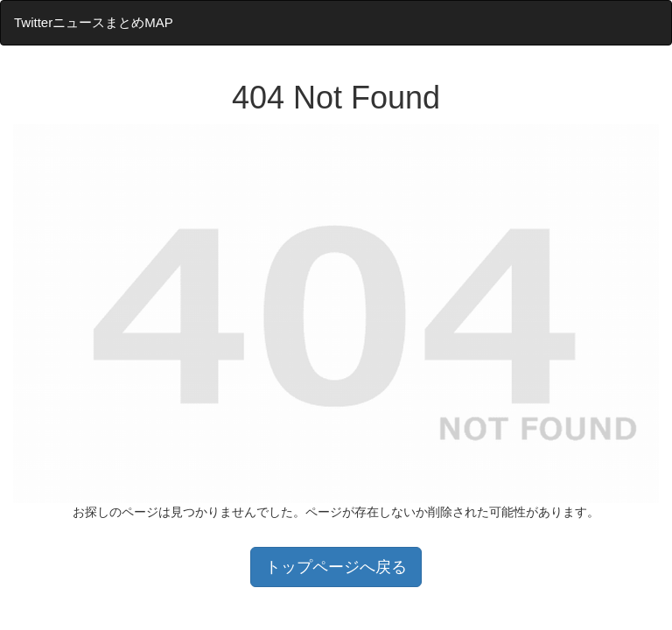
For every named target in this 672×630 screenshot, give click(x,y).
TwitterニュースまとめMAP (94, 22)
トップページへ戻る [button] (336, 567)
